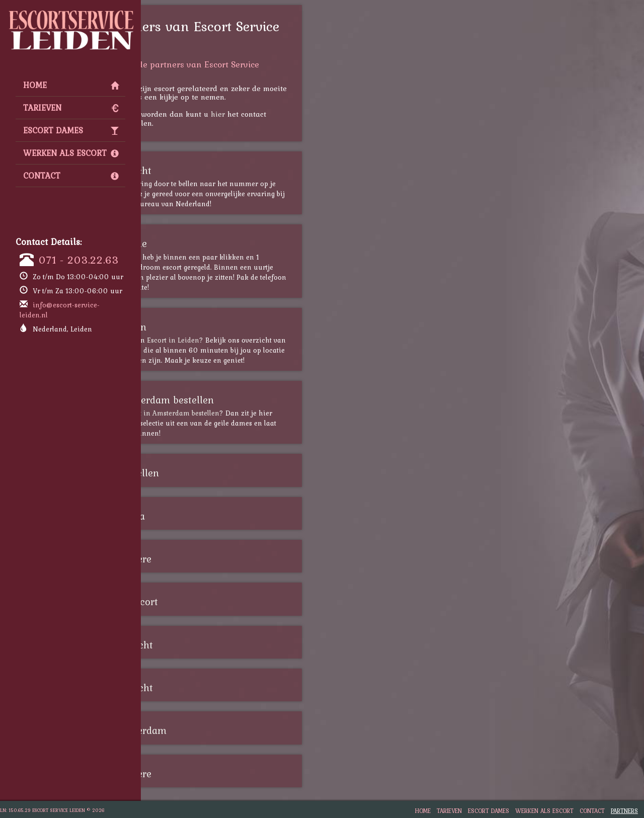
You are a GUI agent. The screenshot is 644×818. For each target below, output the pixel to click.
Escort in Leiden (256, 340)
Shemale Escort (206, 602)
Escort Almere (203, 559)
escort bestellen (206, 473)
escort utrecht (203, 171)
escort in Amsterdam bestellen (254, 413)
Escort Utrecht (203, 645)
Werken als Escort (71, 153)
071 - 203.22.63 (79, 260)
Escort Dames (71, 130)
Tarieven (71, 108)
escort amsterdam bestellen (234, 400)
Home (71, 85)
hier (301, 114)
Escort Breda (199, 516)
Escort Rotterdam (210, 730)
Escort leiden (200, 327)
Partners (624, 811)
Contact (71, 176)
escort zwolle (200, 243)
